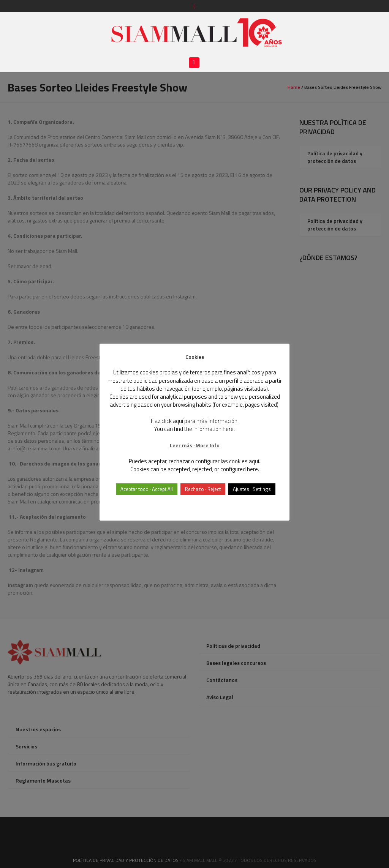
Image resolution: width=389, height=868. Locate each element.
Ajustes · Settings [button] (252, 489)
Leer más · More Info (195, 445)
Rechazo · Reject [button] (203, 489)
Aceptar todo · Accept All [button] (147, 489)
